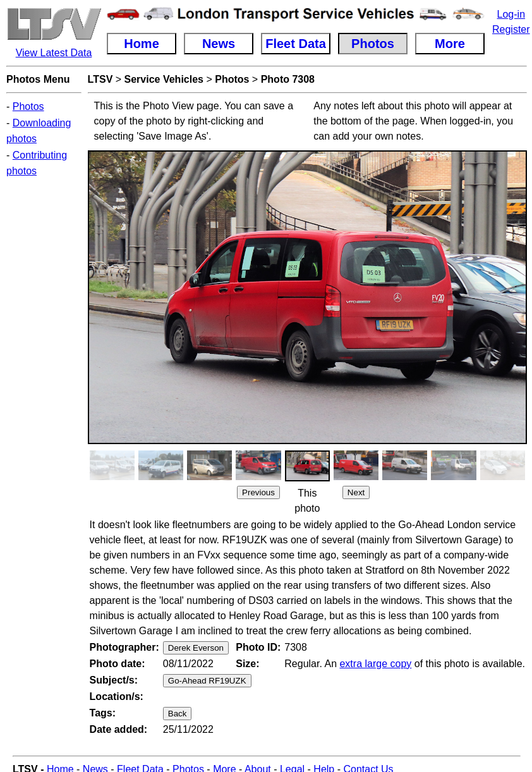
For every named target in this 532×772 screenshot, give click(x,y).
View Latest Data (54, 53)
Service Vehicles (164, 79)
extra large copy (375, 664)
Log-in (511, 14)
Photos (28, 106)
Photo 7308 (288, 79)
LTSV (100, 79)
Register (511, 29)
